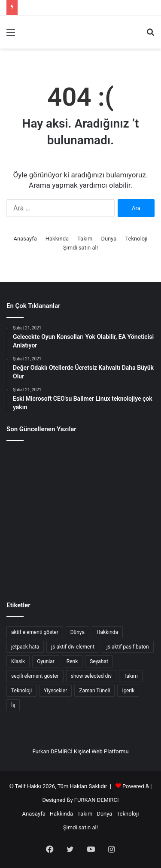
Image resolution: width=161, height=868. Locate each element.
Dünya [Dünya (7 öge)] (77, 632)
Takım (85, 239)
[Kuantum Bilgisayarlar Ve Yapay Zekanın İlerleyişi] (30, 470)
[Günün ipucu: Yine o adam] (30, 517)
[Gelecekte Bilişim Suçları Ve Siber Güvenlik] (81, 470)
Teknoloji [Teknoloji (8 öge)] (21, 691)
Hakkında (57, 239)
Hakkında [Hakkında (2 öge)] (107, 632)
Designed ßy (58, 800)
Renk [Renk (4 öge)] (72, 661)
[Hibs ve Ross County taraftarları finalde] (131, 563)
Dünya (109, 239)
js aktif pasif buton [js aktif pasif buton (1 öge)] (128, 647)
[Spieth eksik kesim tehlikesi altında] (81, 517)
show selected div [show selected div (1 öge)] (91, 676)
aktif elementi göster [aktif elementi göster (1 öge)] (35, 632)
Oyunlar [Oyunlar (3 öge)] (46, 661)
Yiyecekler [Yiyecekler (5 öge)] (55, 691)
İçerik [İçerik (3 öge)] (128, 691)
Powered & (136, 786)
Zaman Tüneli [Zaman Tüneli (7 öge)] (94, 691)
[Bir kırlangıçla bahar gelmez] (81, 563)
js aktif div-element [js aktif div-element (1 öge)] (73, 647)
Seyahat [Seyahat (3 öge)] (99, 661)
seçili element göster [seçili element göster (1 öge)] (35, 676)
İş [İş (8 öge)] (13, 705)
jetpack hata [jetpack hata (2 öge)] (25, 647)
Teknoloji (136, 239)
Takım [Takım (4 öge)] (131, 676)
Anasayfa (25, 239)
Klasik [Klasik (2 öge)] (18, 661)
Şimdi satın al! (80, 248)
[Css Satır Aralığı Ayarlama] (131, 470)
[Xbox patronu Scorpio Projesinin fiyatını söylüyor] (131, 517)
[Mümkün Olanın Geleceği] (30, 563)
